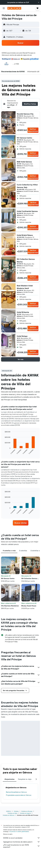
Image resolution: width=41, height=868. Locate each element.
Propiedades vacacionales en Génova (19, 795)
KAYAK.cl (9, 811)
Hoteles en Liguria (25, 813)
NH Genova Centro (24, 138)
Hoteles (16, 811)
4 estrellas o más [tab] (9, 551)
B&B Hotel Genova (24, 162)
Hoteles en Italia (12, 813)
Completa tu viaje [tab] (25, 779)
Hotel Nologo (22, 336)
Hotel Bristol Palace (25, 235)
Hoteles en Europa (27, 811)
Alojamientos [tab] (10, 779)
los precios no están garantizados (19, 831)
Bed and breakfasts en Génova (16, 792)
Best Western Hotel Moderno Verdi (25, 287)
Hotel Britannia (23, 312)
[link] (21, 523)
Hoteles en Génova (9, 815)
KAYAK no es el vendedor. (22, 838)
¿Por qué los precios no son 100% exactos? (22, 846)
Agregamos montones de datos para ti (22, 842)
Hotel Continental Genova (27, 211)
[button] (39, 2)
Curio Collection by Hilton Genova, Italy (27, 186)
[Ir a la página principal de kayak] (14, 8)
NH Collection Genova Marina (26, 260)
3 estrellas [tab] (23, 551)
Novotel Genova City (25, 114)
